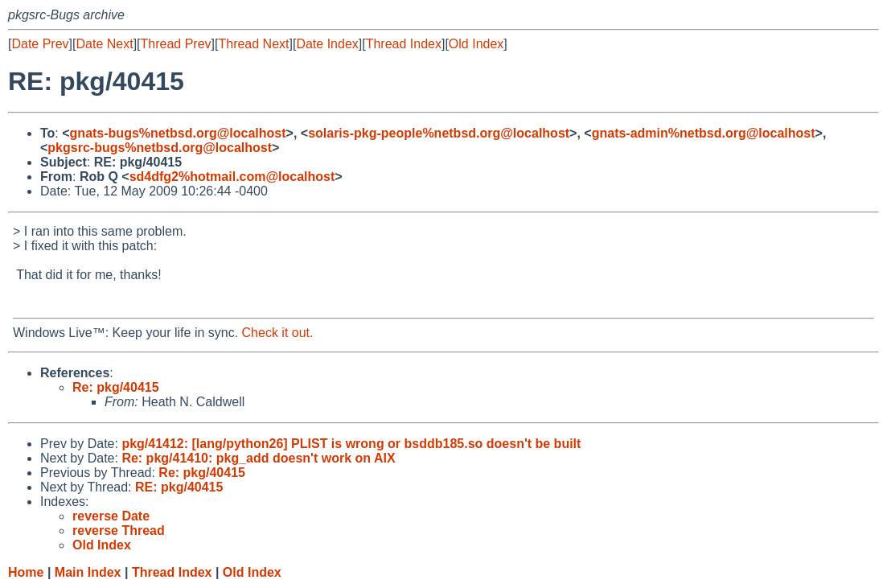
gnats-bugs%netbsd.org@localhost (178, 133)
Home (26, 572)
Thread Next (253, 44)
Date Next (104, 44)
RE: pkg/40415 (179, 487)
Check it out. (278, 333)
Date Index (327, 44)
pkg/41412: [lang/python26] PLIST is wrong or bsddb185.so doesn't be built (351, 444)
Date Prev (40, 44)
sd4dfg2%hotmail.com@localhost (232, 177)
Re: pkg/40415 (116, 387)
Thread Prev (176, 44)
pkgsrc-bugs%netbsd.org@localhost (160, 148)
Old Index (476, 44)
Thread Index (404, 44)
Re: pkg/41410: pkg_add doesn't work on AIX (258, 458)
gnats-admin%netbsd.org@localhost (704, 133)
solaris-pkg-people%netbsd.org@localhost (439, 133)
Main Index (88, 572)
